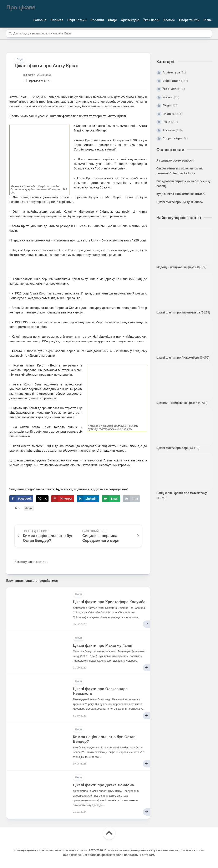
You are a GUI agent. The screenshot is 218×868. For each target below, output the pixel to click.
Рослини (97, 20)
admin (31, 75)
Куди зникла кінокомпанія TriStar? (181, 194)
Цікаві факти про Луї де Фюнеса (180, 202)
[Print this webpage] (132, 499)
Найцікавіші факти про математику (182, 493)
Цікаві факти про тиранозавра (178, 312)
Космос (169, 20)
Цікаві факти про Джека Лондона (103, 785)
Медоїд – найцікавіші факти (176, 267)
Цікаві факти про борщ (173, 448)
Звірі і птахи (77, 20)
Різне (208, 20)
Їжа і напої (151, 20)
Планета (57, 20)
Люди (112, 20)
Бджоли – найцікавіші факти (177, 403)
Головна (40, 20)
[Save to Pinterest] (63, 499)
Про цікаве (21, 7)
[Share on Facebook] (21, 499)
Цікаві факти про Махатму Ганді (103, 646)
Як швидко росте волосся (175, 160)
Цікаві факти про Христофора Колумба (109, 602)
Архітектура (130, 20)
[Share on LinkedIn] (88, 499)
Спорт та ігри (189, 20)
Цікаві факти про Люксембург (178, 358)
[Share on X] (42, 499)
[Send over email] (111, 499)
